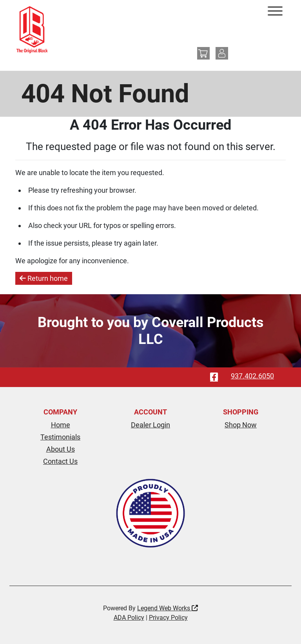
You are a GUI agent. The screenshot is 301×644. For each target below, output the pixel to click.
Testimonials (60, 437)
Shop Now (241, 425)
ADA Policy (129, 618)
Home (61, 425)
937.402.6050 (252, 376)
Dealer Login (150, 425)
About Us (61, 449)
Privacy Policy (168, 618)
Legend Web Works (168, 608)
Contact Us (60, 461)
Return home (44, 278)
